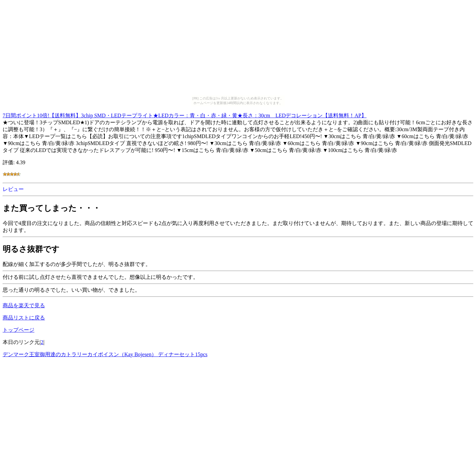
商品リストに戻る (24, 318)
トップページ (19, 330)
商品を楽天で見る (24, 305)
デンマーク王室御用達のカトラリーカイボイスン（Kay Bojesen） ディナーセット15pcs (105, 354)
